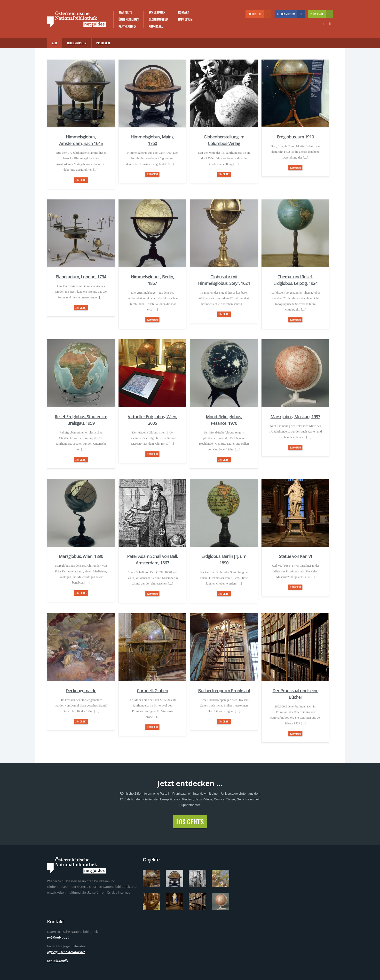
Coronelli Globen (153, 691)
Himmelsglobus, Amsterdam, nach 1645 (81, 140)
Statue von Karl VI (295, 556)
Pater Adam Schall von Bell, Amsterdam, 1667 (152, 559)
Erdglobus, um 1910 (295, 137)
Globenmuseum (158, 19)
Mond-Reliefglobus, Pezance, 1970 (224, 420)
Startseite (125, 12)
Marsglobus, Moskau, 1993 (295, 417)
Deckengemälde (81, 691)
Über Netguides (129, 19)
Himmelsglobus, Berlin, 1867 (152, 280)
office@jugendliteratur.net (66, 952)
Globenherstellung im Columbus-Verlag (224, 140)
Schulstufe (260, 14)
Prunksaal (156, 26)
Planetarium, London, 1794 (81, 277)
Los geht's (190, 822)
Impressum (185, 19)
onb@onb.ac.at (58, 937)
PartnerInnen (127, 26)
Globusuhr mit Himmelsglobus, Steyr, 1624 (224, 280)
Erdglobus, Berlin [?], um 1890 (224, 559)
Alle (55, 43)
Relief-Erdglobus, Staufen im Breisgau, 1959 (81, 420)
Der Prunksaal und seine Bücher (295, 694)
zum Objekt (81, 180)
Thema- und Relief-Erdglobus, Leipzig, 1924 (296, 280)
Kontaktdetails (58, 961)
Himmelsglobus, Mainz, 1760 (152, 140)
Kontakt (183, 12)
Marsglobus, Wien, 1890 (81, 556)
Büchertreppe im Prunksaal (224, 691)
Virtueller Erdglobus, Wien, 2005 (152, 420)
